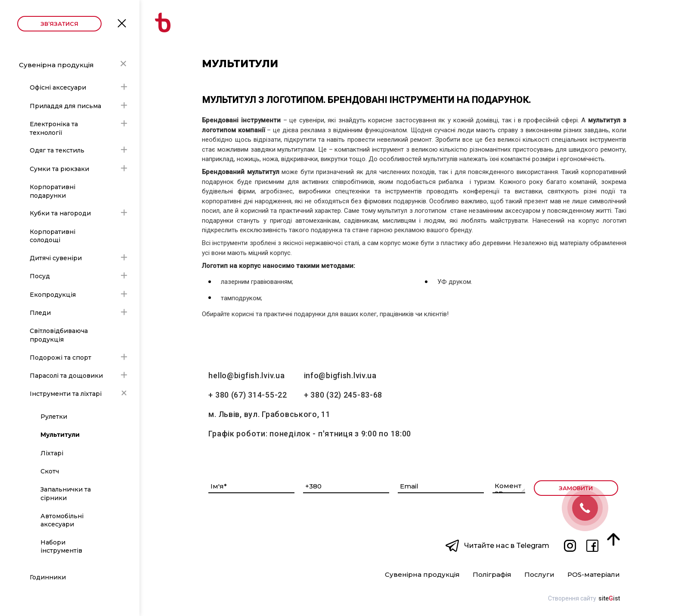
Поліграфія (492, 575)
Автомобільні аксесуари (62, 520)
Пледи (40, 313)
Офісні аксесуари (58, 87)
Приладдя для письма (65, 106)
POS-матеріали (594, 575)
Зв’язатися (59, 24)
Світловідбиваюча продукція (59, 335)
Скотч (50, 471)
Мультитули (60, 435)
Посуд (40, 276)
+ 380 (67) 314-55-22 (248, 395)
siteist (609, 598)
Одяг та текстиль (57, 150)
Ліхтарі (52, 453)
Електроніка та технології (54, 128)
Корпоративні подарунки (53, 191)
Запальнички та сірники (66, 494)
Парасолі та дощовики (66, 376)
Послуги (539, 575)
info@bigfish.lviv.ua (340, 375)
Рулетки (54, 417)
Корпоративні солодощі (53, 236)
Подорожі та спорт (60, 358)
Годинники (48, 577)
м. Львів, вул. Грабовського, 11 (269, 414)
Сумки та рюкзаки (59, 169)
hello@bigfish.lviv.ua (246, 375)
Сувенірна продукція (56, 65)
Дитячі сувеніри (56, 258)
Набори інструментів (61, 547)
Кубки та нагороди (60, 213)
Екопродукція (53, 295)
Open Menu (122, 22)
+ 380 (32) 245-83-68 (343, 395)
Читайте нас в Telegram (507, 546)
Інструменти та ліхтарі (66, 394)
